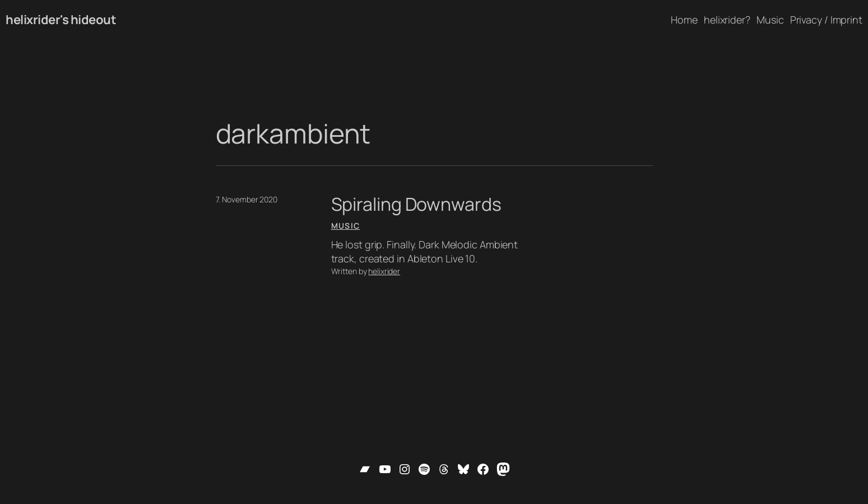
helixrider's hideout (61, 20)
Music (346, 226)
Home (684, 20)
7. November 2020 (247, 199)
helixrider (384, 271)
